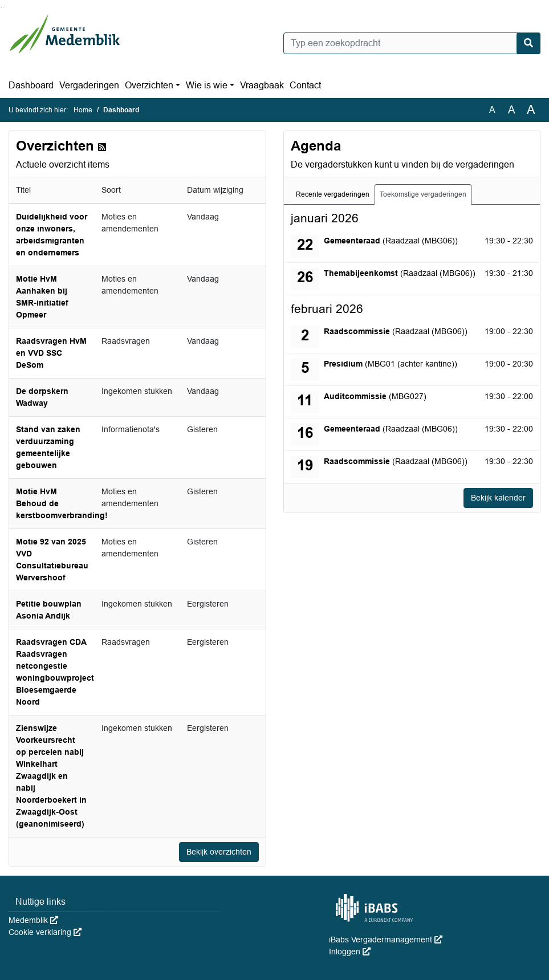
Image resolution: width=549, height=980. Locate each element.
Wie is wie (207, 85)
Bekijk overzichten (219, 852)
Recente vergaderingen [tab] (333, 194)
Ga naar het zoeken (1, 7)
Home (83, 110)
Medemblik (33, 920)
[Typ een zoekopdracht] (412, 43)
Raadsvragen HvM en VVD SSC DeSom (51, 353)
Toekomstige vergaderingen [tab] (423, 194)
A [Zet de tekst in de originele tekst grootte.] (492, 110)
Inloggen (350, 951)
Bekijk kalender (498, 498)
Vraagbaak (262, 85)
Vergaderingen (89, 85)
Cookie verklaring (45, 932)
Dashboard (31, 85)
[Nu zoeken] (528, 43)
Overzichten (149, 85)
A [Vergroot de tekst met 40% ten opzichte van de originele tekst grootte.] (531, 110)
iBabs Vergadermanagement (386, 940)
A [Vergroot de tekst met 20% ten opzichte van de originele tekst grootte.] (512, 110)
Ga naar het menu (3, 7)
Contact (305, 85)
